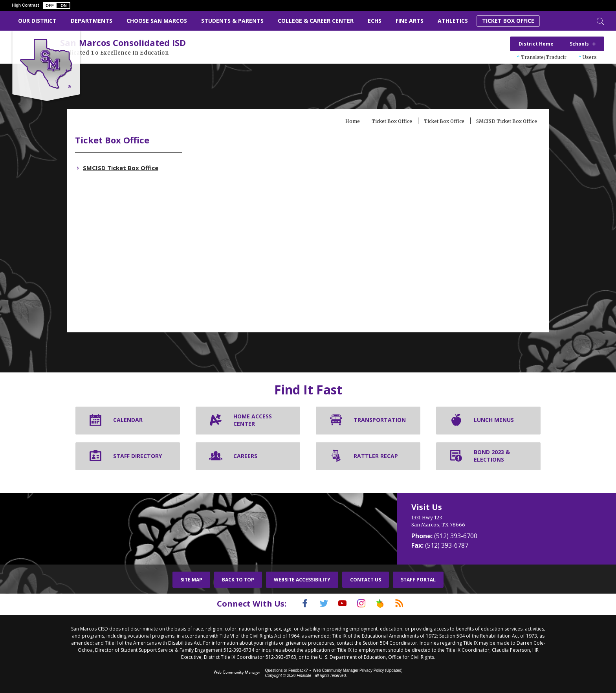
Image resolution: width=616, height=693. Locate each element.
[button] (57, 5)
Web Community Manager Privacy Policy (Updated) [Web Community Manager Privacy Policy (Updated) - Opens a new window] (357, 670)
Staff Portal (418, 580)
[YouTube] (341, 604)
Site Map (191, 580)
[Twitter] (318, 604)
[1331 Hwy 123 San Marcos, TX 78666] (473, 522)
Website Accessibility (302, 580)
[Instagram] (363, 604)
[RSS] (409, 604)
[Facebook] (295, 604)
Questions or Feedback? (286, 670)
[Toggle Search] (599, 20)
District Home (536, 44)
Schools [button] (579, 44)
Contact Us (366, 580)
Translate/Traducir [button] (544, 57)
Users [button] (590, 57)
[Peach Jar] (386, 604)
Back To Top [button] (238, 580)
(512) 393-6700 (456, 537)
